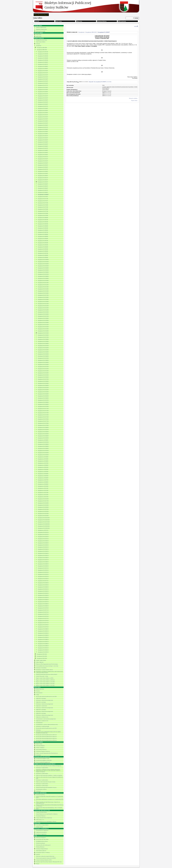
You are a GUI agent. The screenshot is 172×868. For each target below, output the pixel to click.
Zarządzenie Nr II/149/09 (43, 362)
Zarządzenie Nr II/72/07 (43, 201)
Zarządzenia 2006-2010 (42, 50)
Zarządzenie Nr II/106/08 (43, 272)
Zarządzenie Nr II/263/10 (43, 593)
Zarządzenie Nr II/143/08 (43, 350)
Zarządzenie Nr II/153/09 (43, 371)
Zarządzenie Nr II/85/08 (43, 228)
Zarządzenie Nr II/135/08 (43, 333)
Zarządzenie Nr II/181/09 (43, 430)
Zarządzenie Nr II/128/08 (43, 318)
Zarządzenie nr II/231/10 (43, 530)
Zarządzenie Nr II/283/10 (43, 633)
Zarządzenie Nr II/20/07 (43, 92)
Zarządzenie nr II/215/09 (43, 497)
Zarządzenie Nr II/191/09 (43, 451)
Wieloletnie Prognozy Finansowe (43, 751)
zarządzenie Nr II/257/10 (43, 581)
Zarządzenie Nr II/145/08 (43, 354)
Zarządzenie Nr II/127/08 (43, 316)
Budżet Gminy (39, 744)
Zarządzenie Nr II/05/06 (43, 60)
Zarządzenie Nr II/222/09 (43, 511)
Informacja (38, 730)
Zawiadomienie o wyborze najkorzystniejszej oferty (47, 724)
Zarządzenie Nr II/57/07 (43, 169)
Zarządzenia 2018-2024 (42, 658)
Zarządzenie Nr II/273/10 (43, 614)
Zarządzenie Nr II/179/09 (43, 425)
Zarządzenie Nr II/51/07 (43, 157)
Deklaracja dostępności (41, 838)
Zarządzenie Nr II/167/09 (43, 400)
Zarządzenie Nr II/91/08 (43, 241)
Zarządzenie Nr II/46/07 (43, 146)
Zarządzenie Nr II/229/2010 (44, 526)
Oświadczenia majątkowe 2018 (43, 759)
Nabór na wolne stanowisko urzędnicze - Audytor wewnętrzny (49, 775)
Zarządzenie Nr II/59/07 (43, 174)
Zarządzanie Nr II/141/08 (43, 346)
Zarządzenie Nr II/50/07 (43, 155)
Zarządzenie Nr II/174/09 (43, 415)
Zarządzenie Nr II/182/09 (43, 432)
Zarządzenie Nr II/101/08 (43, 262)
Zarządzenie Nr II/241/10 (43, 547)
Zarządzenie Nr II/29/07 (43, 111)
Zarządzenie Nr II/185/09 (43, 438)
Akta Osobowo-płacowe (41, 851)
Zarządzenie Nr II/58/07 (43, 171)
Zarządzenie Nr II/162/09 (43, 390)
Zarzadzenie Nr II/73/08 (43, 203)
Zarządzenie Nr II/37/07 (43, 127)
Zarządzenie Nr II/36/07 (43, 125)
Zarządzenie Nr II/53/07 (43, 161)
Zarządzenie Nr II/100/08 (43, 260)
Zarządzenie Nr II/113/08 (43, 287)
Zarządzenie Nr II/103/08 (43, 266)
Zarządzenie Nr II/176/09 (43, 419)
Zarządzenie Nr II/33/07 (43, 119)
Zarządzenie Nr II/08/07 (43, 66)
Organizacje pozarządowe (42, 832)
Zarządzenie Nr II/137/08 (43, 337)
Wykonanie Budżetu (40, 746)
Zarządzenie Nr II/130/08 (43, 323)
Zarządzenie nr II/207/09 (43, 480)
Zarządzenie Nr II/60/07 (43, 176)
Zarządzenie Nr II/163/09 (43, 392)
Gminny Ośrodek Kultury (42, 812)
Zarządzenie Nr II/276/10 (43, 621)
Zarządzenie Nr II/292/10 (43, 650)
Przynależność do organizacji (42, 830)
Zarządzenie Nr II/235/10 (43, 539)
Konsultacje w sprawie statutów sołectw (44, 670)
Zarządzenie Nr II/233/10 (43, 535)
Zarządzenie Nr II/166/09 (43, 398)
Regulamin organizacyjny (42, 29)
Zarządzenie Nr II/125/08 (43, 312)
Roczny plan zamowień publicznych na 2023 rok (46, 738)
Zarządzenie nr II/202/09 (43, 469)
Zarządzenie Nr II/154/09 (43, 373)
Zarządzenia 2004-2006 (42, 48)
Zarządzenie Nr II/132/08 (43, 327)
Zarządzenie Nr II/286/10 (43, 639)
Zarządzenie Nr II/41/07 (43, 136)
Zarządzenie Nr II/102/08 (43, 264)
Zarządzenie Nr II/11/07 (43, 73)
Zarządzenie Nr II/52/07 (43, 159)
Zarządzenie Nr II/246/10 (43, 558)
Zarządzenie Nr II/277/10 (43, 623)
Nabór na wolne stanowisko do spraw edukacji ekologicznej (49, 766)
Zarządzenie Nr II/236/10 (43, 541)
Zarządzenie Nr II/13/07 (43, 77)
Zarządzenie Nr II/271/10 (43, 610)
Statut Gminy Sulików (41, 42)
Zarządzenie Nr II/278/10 (43, 625)
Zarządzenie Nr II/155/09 (43, 375)
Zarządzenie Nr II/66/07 (43, 188)
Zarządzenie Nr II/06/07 (43, 62)
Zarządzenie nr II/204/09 (43, 474)
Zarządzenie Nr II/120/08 (43, 302)
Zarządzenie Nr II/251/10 (43, 568)
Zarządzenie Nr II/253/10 (43, 572)
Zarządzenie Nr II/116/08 (43, 293)
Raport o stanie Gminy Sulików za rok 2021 (45, 684)
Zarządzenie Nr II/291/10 (43, 648)
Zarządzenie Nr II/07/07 (43, 64)
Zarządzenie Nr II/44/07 (43, 142)
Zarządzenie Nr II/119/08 (43, 299)
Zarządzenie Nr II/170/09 (43, 406)
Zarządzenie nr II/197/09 (43, 463)
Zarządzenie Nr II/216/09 (43, 499)
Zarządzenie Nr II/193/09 (43, 455)
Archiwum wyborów (40, 795)
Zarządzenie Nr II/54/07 (43, 163)
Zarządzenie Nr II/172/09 (43, 411)
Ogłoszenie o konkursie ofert (42, 717)
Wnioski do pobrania (41, 843)
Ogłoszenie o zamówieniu (42, 706)
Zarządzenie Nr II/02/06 (43, 54)
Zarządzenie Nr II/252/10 (43, 570)
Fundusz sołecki (39, 827)
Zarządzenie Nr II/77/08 (43, 211)
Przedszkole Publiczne (41, 816)
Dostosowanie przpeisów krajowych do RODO (46, 858)
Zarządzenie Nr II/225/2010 (44, 518)
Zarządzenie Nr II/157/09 (43, 379)
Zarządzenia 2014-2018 (42, 656)
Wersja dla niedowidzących (41, 15)
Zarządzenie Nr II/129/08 (43, 320)
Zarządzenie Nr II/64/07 (43, 184)
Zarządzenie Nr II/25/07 (43, 102)
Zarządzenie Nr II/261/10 (43, 589)
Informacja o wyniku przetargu (43, 726)
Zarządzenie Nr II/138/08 (43, 339)
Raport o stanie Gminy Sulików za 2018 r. (45, 678)
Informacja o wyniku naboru (42, 768)
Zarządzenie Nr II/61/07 (43, 178)
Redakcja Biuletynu (40, 847)
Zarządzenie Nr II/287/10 (43, 642)
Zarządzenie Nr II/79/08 (43, 215)
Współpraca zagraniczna (41, 834)
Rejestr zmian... (135, 101)
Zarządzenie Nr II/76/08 (43, 209)
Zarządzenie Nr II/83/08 (43, 224)
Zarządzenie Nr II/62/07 (43, 180)
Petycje (38, 864)
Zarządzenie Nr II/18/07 (43, 87)
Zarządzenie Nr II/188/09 (43, 444)
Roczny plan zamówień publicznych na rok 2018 (46, 696)
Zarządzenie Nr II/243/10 (43, 551)
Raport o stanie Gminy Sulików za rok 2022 (45, 686)
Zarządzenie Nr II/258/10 (43, 583)
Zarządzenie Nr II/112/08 (43, 285)
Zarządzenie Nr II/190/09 (43, 448)
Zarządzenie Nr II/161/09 (43, 388)
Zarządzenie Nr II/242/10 (43, 549)
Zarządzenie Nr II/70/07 (43, 197)
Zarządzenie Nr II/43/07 (43, 140)
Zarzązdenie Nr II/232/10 (43, 532)
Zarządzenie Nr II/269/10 (43, 606)
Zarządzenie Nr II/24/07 (43, 100)
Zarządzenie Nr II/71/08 (43, 199)
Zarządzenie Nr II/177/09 (43, 421)
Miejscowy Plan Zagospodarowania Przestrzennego (47, 664)
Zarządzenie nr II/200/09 (43, 465)
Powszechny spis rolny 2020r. (42, 839)
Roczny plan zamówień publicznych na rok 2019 (46, 728)
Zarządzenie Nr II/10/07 (43, 71)
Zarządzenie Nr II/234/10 (43, 537)
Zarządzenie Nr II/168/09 (43, 402)
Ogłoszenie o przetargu (41, 698)
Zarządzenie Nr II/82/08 (43, 222)
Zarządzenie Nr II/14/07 (43, 79)
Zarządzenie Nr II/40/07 (43, 134)
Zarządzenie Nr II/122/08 (43, 306)
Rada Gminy (39, 36)
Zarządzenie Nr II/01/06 (43, 52)
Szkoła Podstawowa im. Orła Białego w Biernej (46, 821)
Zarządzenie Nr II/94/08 (43, 247)
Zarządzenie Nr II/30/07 (43, 113)
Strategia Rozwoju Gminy (42, 40)
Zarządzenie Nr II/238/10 (43, 543)
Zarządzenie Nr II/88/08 (43, 234)
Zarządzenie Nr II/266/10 (43, 600)
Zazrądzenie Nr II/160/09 (43, 385)
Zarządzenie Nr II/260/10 (43, 587)
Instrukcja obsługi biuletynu (42, 849)
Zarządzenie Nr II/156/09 (43, 377)
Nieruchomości (39, 693)
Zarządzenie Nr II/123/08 (43, 308)
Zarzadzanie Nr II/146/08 (43, 356)
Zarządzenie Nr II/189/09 (43, 446)
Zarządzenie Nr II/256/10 (43, 579)
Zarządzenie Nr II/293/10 (43, 652)
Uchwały (38, 44)
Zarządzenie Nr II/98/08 (43, 255)
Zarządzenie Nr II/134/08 (43, 331)
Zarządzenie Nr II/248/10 (43, 562)
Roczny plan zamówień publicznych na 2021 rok (46, 735)
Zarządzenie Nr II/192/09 (43, 453)
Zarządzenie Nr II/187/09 (43, 442)
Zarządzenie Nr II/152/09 (43, 369)
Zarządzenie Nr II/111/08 (43, 283)
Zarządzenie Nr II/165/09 (43, 396)
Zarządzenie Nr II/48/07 (43, 150)
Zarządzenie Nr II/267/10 (43, 602)
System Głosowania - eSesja (42, 676)
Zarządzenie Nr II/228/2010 (44, 524)
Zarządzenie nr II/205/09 (43, 476)
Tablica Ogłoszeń (40, 662)
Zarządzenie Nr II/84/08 (43, 226)
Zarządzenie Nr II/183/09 (43, 434)
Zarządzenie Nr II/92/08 (43, 243)
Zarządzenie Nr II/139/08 (43, 341)
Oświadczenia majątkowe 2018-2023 (44, 760)
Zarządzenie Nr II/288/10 (43, 644)
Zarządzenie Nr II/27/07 (43, 106)
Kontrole (38, 854)
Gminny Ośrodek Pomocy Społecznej (44, 818)
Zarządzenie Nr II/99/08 (43, 257)
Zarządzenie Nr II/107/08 (43, 274)
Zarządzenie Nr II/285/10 (43, 637)
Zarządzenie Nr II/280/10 (43, 629)
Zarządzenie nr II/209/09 (43, 484)
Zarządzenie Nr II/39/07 (43, 132)
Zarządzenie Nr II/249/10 (43, 564)
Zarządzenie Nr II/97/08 (43, 253)
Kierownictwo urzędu (41, 31)
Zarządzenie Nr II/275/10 (43, 618)
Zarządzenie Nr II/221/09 (43, 509)
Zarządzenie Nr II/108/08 (43, 276)
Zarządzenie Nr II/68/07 (43, 192)
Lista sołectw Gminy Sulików (42, 825)
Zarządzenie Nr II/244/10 (43, 553)
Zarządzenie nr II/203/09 (43, 472)
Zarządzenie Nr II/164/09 (43, 394)
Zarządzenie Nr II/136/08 (43, 335)
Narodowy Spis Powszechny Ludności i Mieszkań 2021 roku (49, 862)
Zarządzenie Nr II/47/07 (43, 148)
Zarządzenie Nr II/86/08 (43, 230)
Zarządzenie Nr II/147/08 (43, 358)
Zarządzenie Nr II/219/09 (43, 505)
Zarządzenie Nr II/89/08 (43, 236)
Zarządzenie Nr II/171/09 (43, 409)
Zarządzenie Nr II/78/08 (43, 213)
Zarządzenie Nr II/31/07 (43, 115)
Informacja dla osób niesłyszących (43, 845)
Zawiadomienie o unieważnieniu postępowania (46, 719)
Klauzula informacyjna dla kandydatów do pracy (46, 787)
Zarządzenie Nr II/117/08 (43, 295)
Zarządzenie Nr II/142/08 (43, 348)
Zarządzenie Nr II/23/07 (43, 98)
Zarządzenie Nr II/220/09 (43, 507)
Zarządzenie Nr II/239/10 (43, 545)
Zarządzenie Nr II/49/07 (43, 153)
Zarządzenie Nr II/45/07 (43, 144)
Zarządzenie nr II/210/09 (43, 486)
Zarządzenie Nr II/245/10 (43, 556)
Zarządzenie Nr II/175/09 (43, 417)
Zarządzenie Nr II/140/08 (43, 344)
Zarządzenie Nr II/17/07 (43, 85)
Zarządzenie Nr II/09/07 (43, 69)
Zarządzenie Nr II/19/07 (43, 90)
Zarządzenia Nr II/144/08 (43, 352)
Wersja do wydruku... (133, 98)
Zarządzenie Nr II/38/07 (43, 129)
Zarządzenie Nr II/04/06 (43, 58)
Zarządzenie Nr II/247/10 (43, 560)
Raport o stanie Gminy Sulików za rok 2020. (45, 682)
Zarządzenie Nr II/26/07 (43, 104)
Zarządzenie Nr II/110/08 (43, 281)
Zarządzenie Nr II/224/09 (43, 516)
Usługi (37, 695)
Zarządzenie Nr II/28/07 (43, 108)
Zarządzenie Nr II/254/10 (43, 574)
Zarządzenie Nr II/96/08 (43, 251)
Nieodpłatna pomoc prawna (42, 841)
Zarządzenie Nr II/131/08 (43, 325)
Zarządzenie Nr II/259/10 (43, 585)
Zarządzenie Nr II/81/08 (43, 220)
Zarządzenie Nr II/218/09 (43, 503)
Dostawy (38, 691)
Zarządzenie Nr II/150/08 (43, 365)
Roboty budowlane (40, 689)
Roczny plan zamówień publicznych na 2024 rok (46, 740)
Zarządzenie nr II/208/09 (43, 482)
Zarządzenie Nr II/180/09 (43, 427)
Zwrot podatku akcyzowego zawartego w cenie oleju (47, 666)
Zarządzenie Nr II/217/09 (43, 501)
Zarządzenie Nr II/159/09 (43, 383)
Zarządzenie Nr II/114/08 (43, 289)
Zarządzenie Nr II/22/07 (43, 96)
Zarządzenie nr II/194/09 (43, 457)
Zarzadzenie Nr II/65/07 (43, 186)
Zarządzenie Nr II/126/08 (43, 314)
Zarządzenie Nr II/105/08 (43, 270)
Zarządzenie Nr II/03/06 (43, 56)
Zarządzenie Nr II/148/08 (43, 360)
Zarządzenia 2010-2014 (42, 654)
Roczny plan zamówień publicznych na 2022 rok (46, 737)
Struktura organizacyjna (41, 27)
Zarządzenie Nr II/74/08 (43, 205)
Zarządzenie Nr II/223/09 (43, 514)
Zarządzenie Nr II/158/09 (43, 381)
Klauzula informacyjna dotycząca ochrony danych (47, 674)
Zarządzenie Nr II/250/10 (43, 566)
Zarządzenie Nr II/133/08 (43, 329)
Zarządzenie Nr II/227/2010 (44, 522)
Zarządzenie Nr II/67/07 (43, 190)
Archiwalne (39, 755)
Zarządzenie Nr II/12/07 (43, 75)
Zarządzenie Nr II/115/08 (43, 291)
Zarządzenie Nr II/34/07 (43, 121)
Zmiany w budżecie (40, 748)
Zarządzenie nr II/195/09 (43, 459)
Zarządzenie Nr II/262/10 (43, 591)
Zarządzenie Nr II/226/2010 (44, 520)
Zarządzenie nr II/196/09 (43, 461)
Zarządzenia (39, 46)
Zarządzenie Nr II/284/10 (43, 635)
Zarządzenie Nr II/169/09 (43, 404)
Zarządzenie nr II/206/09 (43, 478)
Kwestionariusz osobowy (41, 789)
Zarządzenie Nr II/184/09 (43, 436)
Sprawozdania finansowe (41, 749)
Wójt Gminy (39, 35)
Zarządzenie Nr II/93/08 (43, 245)
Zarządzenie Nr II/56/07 (43, 167)
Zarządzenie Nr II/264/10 (43, 595)
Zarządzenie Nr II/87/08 (43, 232)
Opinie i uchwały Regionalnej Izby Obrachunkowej (47, 753)
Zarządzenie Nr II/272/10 (43, 612)
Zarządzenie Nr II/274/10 (43, 616)
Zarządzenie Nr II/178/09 (43, 423)
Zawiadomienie (39, 723)
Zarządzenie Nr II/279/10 (43, 627)
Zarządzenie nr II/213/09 (43, 493)
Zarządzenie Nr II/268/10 (43, 604)
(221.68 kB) (100, 82)
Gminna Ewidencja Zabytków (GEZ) (44, 860)
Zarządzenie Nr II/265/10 (43, 597)
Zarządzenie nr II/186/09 (43, 440)
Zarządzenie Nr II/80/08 (43, 218)
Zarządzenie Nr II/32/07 (43, 117)
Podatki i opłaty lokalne (41, 660)
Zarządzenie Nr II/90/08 (43, 239)
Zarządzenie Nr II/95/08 (43, 249)
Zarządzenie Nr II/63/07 (43, 182)
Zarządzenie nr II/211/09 (43, 488)
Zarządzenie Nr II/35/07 (43, 123)
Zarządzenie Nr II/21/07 (43, 94)
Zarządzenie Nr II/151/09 (43, 367)
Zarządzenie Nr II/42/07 (43, 138)
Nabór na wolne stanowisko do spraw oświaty (46, 782)
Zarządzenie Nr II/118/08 (43, 297)
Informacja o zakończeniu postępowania (45, 700)
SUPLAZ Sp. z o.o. (40, 820)
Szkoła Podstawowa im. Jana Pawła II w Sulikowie (47, 814)
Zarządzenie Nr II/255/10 (43, 576)
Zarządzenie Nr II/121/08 (43, 304)
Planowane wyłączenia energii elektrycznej (45, 856)
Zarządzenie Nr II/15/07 (43, 81)
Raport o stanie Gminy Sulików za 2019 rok (45, 680)
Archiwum (38, 791)
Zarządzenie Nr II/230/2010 (44, 528)
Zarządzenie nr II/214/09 (43, 495)
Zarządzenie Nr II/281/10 (43, 631)
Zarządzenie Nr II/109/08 (43, 278)
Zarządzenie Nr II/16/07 (43, 83)
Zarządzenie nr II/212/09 (43, 490)
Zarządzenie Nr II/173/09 (43, 413)
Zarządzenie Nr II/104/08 (43, 268)
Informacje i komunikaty (41, 668)
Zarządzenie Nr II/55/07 (43, 165)
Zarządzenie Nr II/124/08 (43, 310)
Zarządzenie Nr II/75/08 (43, 207)
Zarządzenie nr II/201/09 (43, 467)
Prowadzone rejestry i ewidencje (43, 852)
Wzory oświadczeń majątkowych (43, 762)
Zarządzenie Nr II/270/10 (43, 608)
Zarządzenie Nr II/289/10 (43, 646)
